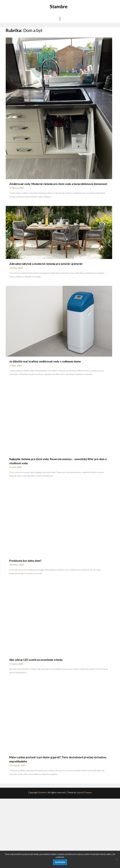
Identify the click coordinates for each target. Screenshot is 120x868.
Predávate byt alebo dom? (25, 561)
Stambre (59, 6)
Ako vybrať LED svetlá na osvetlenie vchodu (36, 660)
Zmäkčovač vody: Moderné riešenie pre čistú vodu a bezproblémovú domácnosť (58, 184)
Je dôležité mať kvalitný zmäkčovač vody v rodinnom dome (45, 361)
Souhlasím (60, 862)
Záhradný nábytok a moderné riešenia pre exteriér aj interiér (46, 264)
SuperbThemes (84, 792)
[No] (116, 859)
